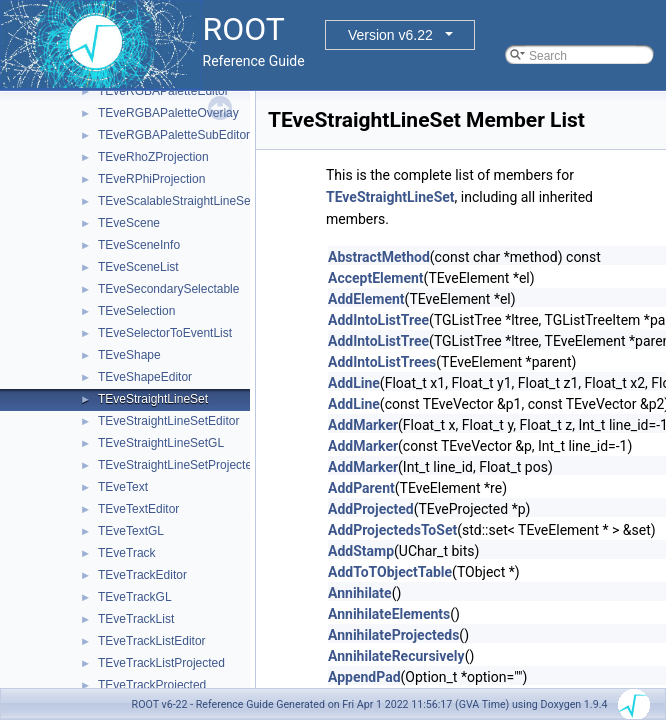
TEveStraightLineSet (153, 399)
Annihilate (360, 593)
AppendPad (364, 677)
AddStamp (361, 551)
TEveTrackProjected (152, 685)
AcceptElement (376, 278)
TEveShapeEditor (145, 377)
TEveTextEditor (138, 509)
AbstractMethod (379, 257)
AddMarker (363, 425)
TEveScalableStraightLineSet (176, 201)
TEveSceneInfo (139, 245)
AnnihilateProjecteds (393, 635)
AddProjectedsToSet (392, 530)
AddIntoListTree (378, 320)
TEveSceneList (138, 267)
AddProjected (371, 509)
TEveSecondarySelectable (168, 289)
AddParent (361, 488)
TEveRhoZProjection (153, 157)
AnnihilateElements (389, 614)
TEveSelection (136, 311)
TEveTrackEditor (142, 575)
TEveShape (129, 355)
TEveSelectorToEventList (165, 333)
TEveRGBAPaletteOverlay (168, 113)
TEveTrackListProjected (161, 663)
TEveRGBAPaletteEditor (163, 91)
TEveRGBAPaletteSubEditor (174, 135)
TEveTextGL (131, 531)
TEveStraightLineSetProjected (178, 465)
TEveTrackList (136, 619)
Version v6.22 (390, 35)
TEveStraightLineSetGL (161, 443)
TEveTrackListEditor (152, 641)
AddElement (366, 299)
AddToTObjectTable (390, 572)
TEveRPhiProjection (151, 179)
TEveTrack (127, 553)
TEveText (123, 487)
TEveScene (129, 223)
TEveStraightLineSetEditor (168, 421)
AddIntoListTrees (382, 362)
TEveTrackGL (135, 597)
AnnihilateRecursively (396, 656)
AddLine (354, 383)
